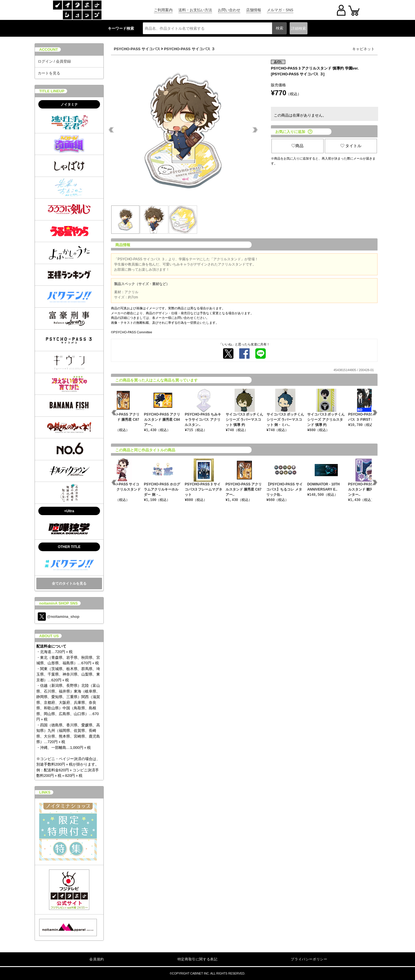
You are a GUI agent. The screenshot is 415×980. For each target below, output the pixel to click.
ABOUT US (49, 636)
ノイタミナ (69, 104)
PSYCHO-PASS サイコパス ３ (189, 49)
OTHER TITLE (69, 547)
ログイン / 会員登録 (54, 61)
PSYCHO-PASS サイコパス (137, 49)
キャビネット (363, 49)
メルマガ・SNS (280, 10)
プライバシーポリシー (309, 959)
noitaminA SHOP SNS (59, 603)
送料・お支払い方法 (195, 10)
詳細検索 (299, 28)
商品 (297, 146)
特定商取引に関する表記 (198, 959)
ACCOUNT (49, 49)
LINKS (45, 792)
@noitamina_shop (59, 617)
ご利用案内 (163, 10)
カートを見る (49, 73)
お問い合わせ (229, 10)
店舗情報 (254, 10)
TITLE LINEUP (52, 91)
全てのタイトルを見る (69, 583)
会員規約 (97, 959)
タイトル (351, 146)
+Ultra (69, 511)
